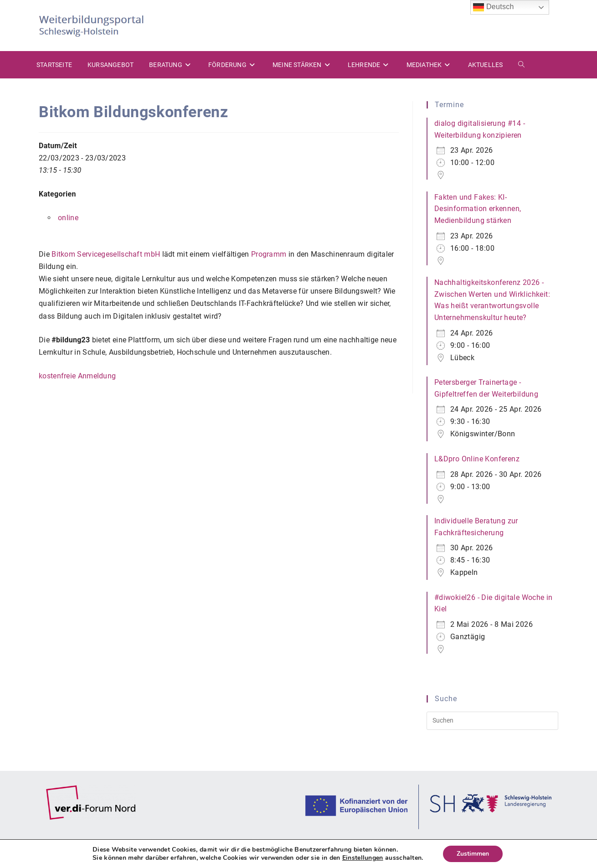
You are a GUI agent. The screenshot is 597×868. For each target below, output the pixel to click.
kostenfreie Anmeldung (77, 376)
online (68, 218)
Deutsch (494, 7)
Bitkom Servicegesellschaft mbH (106, 254)
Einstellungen (363, 858)
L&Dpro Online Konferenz (477, 459)
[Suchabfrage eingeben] (492, 721)
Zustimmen (473, 854)
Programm (269, 254)
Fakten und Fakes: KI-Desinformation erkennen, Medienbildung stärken (478, 209)
